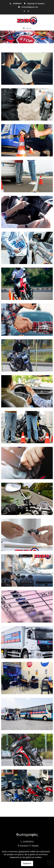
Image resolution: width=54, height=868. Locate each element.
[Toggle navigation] (27, 28)
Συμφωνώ (27, 863)
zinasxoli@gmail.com (30, 7)
